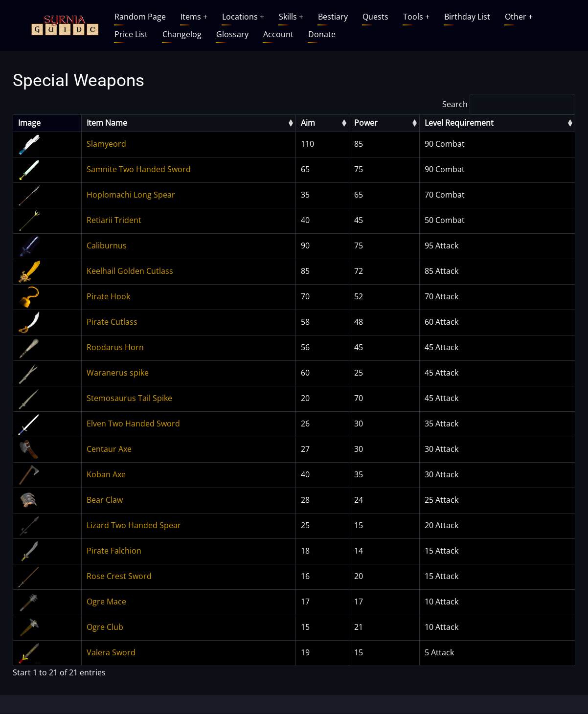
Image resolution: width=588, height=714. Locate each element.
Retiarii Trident (114, 220)
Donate (322, 34)
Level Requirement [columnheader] (459, 123)
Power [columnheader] (366, 123)
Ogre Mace (106, 602)
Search (509, 104)
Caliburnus (107, 245)
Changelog (182, 34)
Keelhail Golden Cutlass (130, 271)
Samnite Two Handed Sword (139, 169)
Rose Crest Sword (119, 576)
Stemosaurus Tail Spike (129, 398)
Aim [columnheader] (308, 123)
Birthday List (467, 17)
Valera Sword (111, 652)
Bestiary (333, 17)
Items (194, 17)
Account (278, 34)
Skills (291, 17)
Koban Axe (106, 474)
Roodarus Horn (115, 347)
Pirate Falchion (114, 551)
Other (519, 17)
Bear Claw (105, 500)
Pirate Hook (108, 296)
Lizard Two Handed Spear (134, 525)
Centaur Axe (109, 449)
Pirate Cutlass (112, 322)
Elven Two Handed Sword (133, 424)
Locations (243, 17)
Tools (416, 17)
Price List (131, 34)
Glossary (232, 34)
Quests (375, 17)
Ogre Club (105, 627)
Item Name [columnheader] (107, 123)
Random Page (140, 17)
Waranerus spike (118, 373)
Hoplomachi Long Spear (131, 195)
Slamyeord (106, 144)
